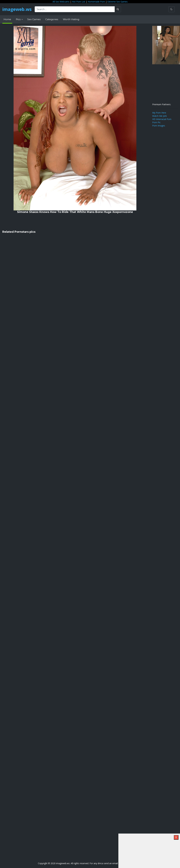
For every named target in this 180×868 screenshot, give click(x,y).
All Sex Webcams (61, 2)
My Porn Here (159, 113)
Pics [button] (18, 19)
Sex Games (34, 19)
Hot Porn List (79, 2)
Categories (52, 19)
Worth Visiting (71, 19)
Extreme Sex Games (118, 2)
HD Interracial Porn (162, 119)
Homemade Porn (96, 2)
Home (7, 19)
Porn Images (159, 126)
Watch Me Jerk (160, 116)
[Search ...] (75, 9)
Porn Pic (156, 122)
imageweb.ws (17, 9)
